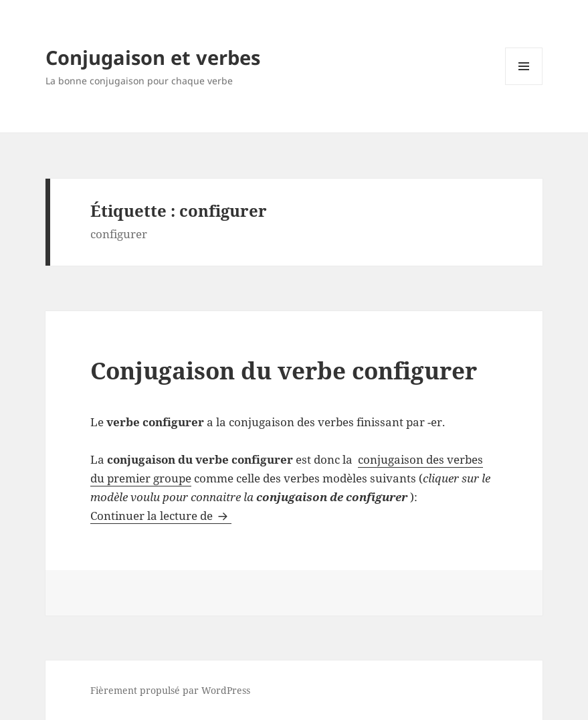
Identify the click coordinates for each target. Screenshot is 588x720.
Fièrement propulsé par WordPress (170, 690)
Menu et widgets (524, 85)
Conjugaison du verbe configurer (284, 370)
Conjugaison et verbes (153, 57)
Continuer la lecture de (161, 516)
